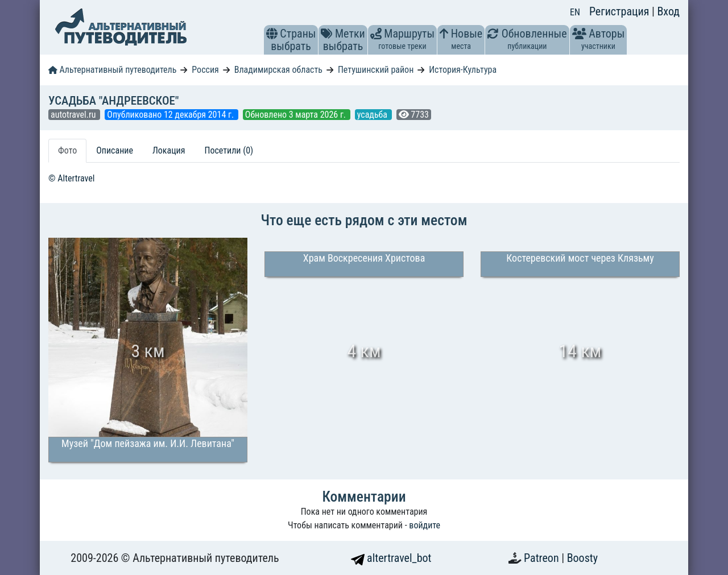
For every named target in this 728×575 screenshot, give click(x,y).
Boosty (582, 558)
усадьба (373, 115)
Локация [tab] (169, 150)
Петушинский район (376, 70)
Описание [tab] (115, 150)
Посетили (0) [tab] (229, 150)
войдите (425, 525)
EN (575, 12)
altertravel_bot (391, 558)
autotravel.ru (74, 115)
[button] (272, 34)
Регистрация (621, 11)
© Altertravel (71, 178)
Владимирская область (278, 70)
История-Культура (463, 70)
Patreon (543, 558)
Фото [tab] (67, 150)
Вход (668, 11)
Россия (205, 70)
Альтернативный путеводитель (112, 70)
